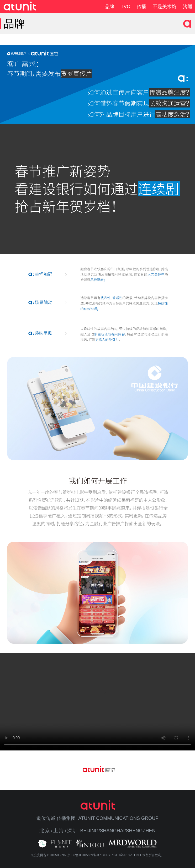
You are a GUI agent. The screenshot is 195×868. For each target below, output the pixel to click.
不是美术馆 (165, 7)
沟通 (188, 7)
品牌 (109, 7)
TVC (125, 7)
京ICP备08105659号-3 (83, 855)
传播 (141, 7)
